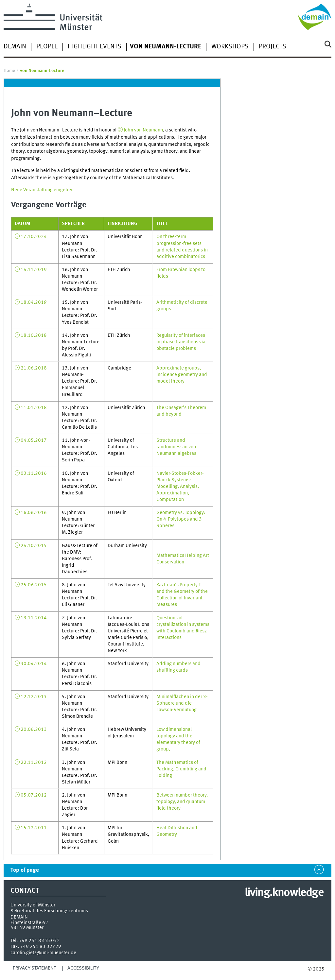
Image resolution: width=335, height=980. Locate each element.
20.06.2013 (34, 730)
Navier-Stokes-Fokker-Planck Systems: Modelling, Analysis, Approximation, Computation (180, 487)
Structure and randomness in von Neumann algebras (176, 447)
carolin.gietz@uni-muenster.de (43, 953)
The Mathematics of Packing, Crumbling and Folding (181, 769)
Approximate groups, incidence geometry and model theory (182, 375)
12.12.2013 (34, 697)
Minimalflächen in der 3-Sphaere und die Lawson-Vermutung (182, 703)
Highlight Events (95, 47)
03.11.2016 (34, 473)
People (47, 47)
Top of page (25, 870)
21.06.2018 (34, 368)
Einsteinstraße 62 (29, 923)
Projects (273, 47)
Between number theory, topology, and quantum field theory (182, 802)
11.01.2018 (34, 408)
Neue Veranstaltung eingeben (42, 190)
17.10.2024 (34, 237)
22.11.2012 (34, 763)
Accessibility (83, 968)
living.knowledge (284, 893)
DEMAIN (15, 47)
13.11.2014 (34, 618)
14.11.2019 (34, 270)
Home (9, 71)
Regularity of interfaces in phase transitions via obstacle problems (181, 342)
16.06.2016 (34, 513)
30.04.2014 (34, 664)
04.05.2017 (34, 440)
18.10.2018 (34, 335)
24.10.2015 (34, 546)
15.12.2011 (34, 828)
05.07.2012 (34, 795)
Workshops (230, 47)
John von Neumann (143, 130)
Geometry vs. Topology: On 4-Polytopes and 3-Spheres (181, 519)
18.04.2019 (34, 302)
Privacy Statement (34, 968)
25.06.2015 (34, 585)
